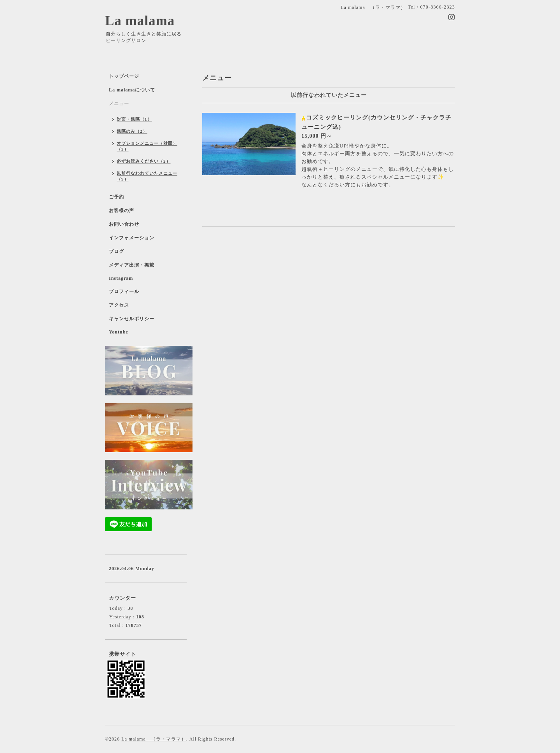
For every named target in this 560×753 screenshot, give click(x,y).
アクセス (119, 305)
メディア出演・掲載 (132, 265)
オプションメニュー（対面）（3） (147, 146)
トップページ (124, 76)
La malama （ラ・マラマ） (154, 739)
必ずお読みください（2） (144, 161)
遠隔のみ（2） (132, 131)
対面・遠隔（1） (134, 119)
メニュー (119, 104)
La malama (140, 21)
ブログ (116, 251)
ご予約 (116, 197)
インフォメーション (132, 238)
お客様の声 (122, 211)
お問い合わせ (124, 224)
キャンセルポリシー (132, 319)
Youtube (119, 332)
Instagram (121, 278)
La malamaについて (132, 90)
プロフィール (124, 291)
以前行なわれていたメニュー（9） (147, 176)
